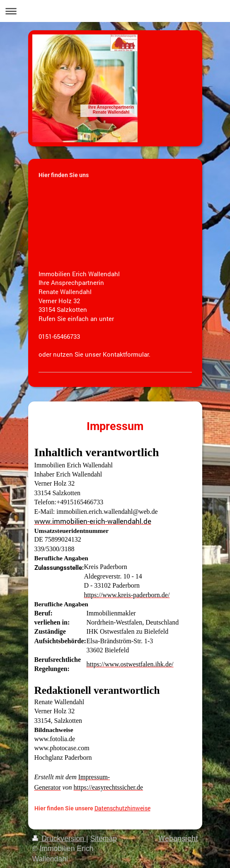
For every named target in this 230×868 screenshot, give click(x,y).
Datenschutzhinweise (122, 808)
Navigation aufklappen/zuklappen (115, 11)
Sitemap (103, 839)
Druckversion (59, 839)
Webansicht (178, 838)
